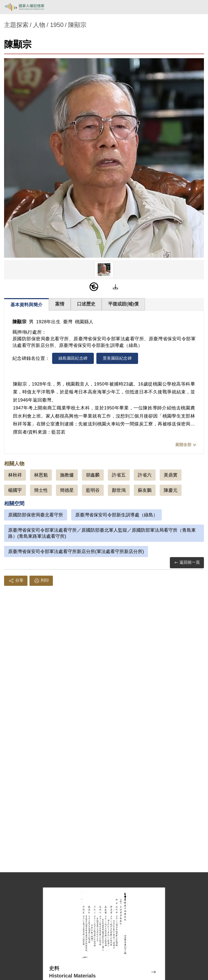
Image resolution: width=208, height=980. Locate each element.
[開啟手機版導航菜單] (198, 7)
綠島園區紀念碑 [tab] (73, 358)
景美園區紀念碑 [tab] (117, 358)
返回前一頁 (187, 563)
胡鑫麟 (93, 475)
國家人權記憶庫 (30, 7)
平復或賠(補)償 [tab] (123, 304)
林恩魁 (41, 475)
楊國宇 (15, 490)
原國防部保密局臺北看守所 (36, 515)
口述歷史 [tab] (86, 304)
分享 (16, 581)
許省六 (145, 475)
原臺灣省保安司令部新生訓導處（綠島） (116, 515)
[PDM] (94, 287)
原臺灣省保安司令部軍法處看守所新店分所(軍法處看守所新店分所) (76, 552)
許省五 (119, 475)
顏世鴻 (119, 490)
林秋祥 (15, 475)
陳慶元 (171, 490)
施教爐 (67, 475)
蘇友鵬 (145, 490)
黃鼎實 (171, 475)
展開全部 (183, 445)
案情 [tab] (60, 304)
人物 (39, 25)
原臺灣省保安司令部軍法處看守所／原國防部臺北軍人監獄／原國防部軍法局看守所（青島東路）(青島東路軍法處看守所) (102, 533)
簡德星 (67, 490)
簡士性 (41, 490)
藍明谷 (93, 490)
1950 (57, 25)
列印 (41, 581)
